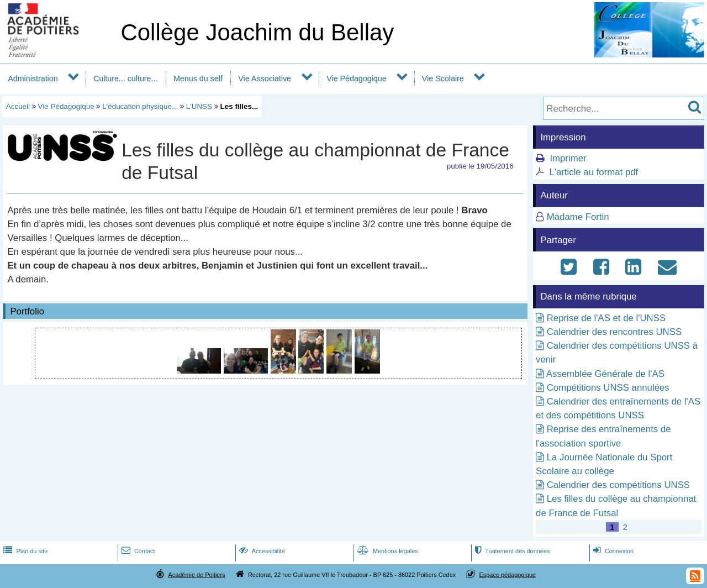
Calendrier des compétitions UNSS (618, 485)
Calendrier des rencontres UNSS (614, 332)
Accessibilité (261, 551)
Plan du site (24, 551)
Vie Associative (265, 78)
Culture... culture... (126, 78)
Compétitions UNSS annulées (608, 388)
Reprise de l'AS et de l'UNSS (606, 318)
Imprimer (568, 158)
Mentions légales (387, 551)
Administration (33, 78)
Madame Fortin (578, 217)
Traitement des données (511, 551)
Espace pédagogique (508, 575)
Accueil (18, 106)
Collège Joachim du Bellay (257, 32)
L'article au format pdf (593, 172)
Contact (137, 551)
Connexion (612, 551)
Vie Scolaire (443, 78)
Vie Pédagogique (356, 78)
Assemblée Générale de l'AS (605, 374)
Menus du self (198, 78)
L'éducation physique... (140, 106)
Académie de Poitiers (196, 575)
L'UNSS (199, 106)
